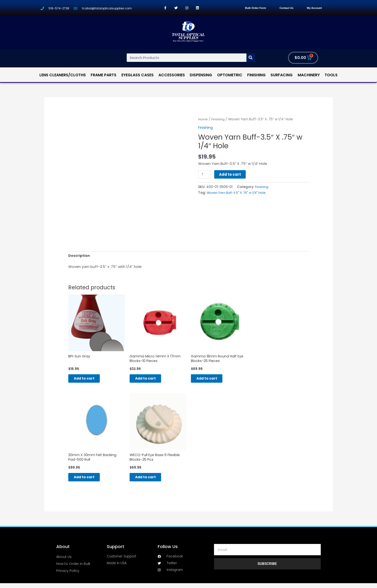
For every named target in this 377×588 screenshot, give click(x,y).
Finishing (256, 75)
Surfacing (282, 75)
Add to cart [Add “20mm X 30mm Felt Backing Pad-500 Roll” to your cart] (89, 481)
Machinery (309, 75)
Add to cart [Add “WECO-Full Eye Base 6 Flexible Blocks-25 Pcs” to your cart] (150, 481)
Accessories (172, 75)
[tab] (79, 256)
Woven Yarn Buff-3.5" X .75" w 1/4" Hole (238, 192)
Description (79, 256)
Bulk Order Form (255, 8)
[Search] (251, 58)
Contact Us (287, 8)
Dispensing (201, 75)
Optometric (230, 75)
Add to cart (230, 174)
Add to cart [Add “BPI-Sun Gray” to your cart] (89, 380)
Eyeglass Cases (138, 75)
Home (203, 119)
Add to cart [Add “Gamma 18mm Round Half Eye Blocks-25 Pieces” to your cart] (211, 380)
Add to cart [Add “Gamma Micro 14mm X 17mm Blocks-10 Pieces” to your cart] (150, 380)
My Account (314, 8)
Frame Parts (104, 75)
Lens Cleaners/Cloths (63, 75)
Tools (331, 75)
